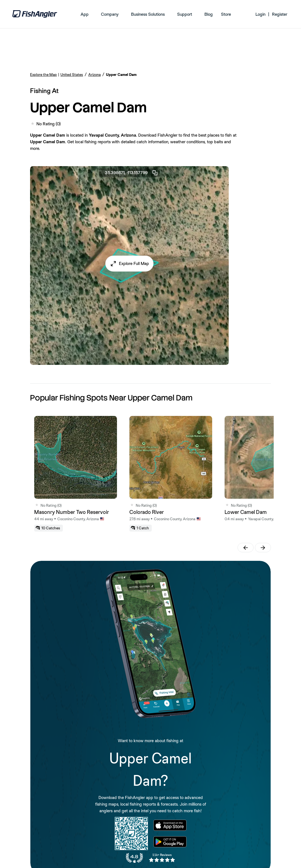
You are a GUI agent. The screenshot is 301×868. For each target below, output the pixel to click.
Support (185, 14)
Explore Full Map (134, 263)
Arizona (94, 75)
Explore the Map (43, 75)
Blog (209, 14)
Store (226, 14)
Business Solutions (148, 14)
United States (72, 75)
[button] (130, 264)
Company (110, 14)
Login (260, 14)
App (85, 14)
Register (280, 14)
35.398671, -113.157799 (132, 173)
